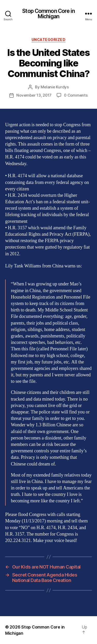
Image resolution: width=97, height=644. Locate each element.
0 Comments (76, 95)
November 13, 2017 (34, 95)
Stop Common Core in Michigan (48, 14)
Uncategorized (49, 40)
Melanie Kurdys (55, 87)
